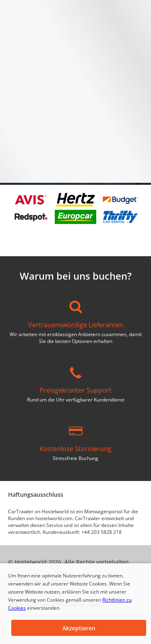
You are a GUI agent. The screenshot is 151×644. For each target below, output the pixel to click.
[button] (79, 628)
